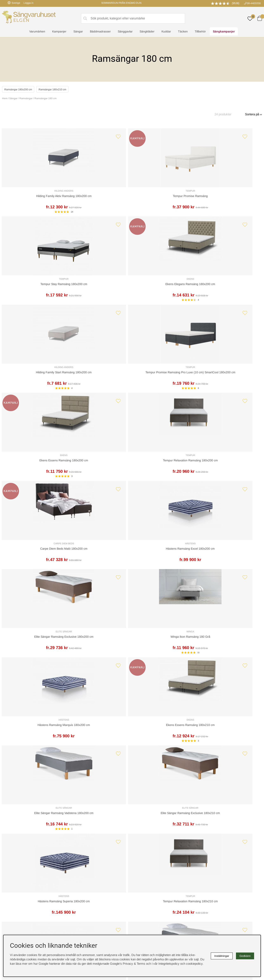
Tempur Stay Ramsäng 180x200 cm (165, 198)
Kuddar (166, 32)
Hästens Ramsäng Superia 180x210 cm (33, 658)
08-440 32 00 (170, 826)
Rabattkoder (77, 874)
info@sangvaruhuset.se (171, 830)
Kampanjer (59, 32)
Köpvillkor (140, 879)
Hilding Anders (33, 193)
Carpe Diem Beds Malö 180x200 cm (33, 383)
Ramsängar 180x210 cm (61, 89)
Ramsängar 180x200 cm (21, 89)
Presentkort (77, 887)
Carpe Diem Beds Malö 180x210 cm (231, 658)
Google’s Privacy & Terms (128, 964)
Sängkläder (147, 32)
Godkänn (245, 956)
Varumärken (37, 32)
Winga (231, 377)
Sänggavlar (125, 32)
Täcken (183, 32)
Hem (5, 98)
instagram (13, 901)
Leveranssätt (52, 809)
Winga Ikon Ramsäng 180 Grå (231, 383)
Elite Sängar (165, 377)
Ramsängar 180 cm (45, 98)
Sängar (78, 32)
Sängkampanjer (224, 32)
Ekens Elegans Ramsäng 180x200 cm (231, 198)
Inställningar (222, 956)
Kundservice (16, 809)
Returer (121, 809)
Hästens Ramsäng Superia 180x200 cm (33, 566)
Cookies (139, 874)
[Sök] (133, 19)
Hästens (99, 377)
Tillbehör (200, 32)
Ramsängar (26, 98)
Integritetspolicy (144, 883)
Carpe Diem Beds (33, 377)
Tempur (99, 193)
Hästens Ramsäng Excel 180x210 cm (165, 566)
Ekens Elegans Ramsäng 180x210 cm (99, 658)
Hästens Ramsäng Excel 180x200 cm (99, 383)
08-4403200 (254, 3)
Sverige (14, 3)
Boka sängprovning (212, 874)
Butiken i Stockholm (212, 887)
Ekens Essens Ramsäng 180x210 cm (99, 474)
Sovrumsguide (79, 879)
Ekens (231, 193)
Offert (83, 809)
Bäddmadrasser (100, 32)
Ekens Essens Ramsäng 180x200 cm (165, 290)
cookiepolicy (194, 964)
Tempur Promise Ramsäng (99, 198)
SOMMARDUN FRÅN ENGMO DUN (121, 3)
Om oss (75, 883)
